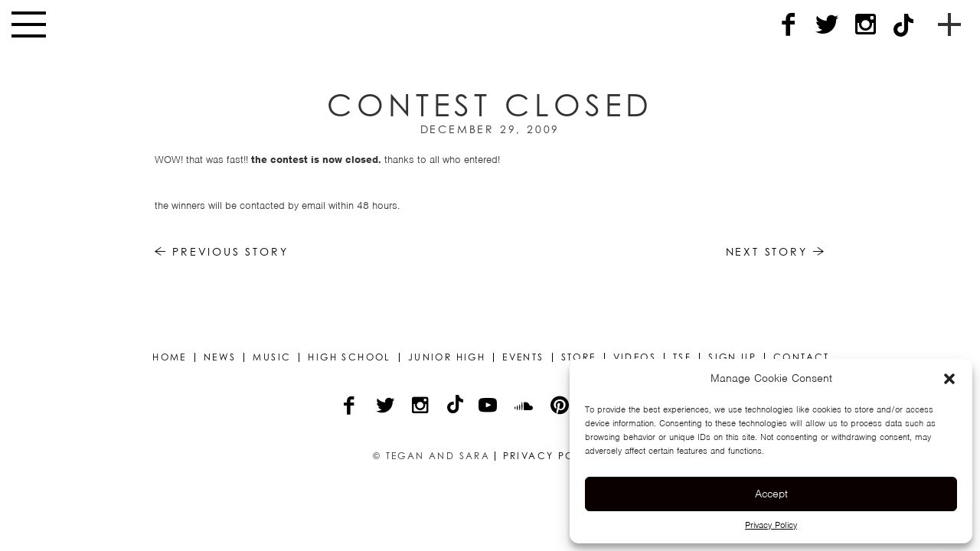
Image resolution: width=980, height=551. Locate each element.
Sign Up (732, 357)
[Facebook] (789, 25)
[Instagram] (865, 25)
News (220, 357)
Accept (771, 494)
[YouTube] (489, 407)
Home (170, 357)
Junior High (447, 357)
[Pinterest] (561, 407)
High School (349, 357)
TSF (682, 357)
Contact (802, 357)
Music (272, 357)
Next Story (776, 251)
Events (523, 357)
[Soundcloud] (525, 407)
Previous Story (222, 251)
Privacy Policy (771, 525)
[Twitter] (827, 25)
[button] (949, 379)
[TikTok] (903, 25)
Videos (635, 357)
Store (579, 357)
